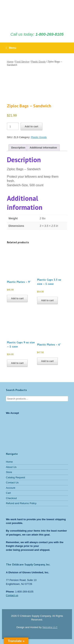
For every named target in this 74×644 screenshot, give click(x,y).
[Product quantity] (13, 126)
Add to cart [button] (17, 298)
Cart (8, 493)
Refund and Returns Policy (21, 503)
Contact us (12, 595)
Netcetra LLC (50, 627)
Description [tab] (18, 148)
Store (9, 472)
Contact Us (12, 483)
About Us (11, 467)
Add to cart (31, 126)
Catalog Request (15, 477)
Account (11, 488)
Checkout (11, 498)
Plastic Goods (38, 62)
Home (10, 62)
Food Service (22, 62)
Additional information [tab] (43, 148)
